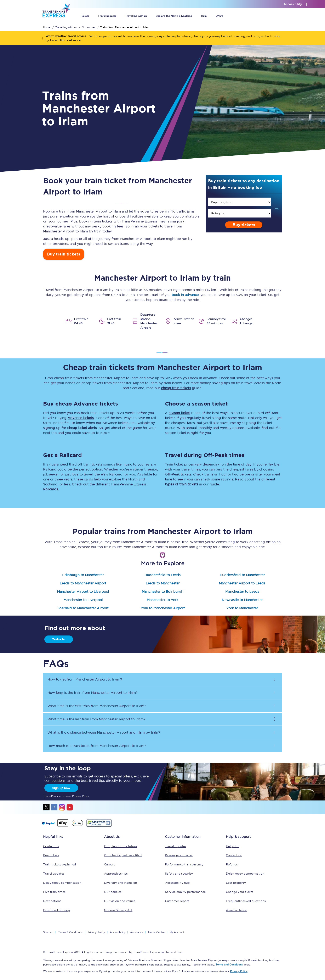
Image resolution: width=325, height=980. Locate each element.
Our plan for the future (121, 846)
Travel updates (107, 16)
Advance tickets (81, 418)
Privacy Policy (96, 932)
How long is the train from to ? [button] (93, 693)
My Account (177, 932)
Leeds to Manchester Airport (83, 583)
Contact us (51, 846)
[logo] (56, 23)
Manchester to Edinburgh (162, 591)
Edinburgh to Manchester (83, 575)
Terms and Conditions (229, 965)
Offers (219, 16)
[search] (240, 202)
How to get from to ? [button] (85, 679)
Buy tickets (244, 225)
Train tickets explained (59, 864)
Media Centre (156, 932)
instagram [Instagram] (62, 807)
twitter (47, 807)
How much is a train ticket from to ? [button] (97, 746)
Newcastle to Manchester (242, 600)
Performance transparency (184, 864)
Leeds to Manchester (163, 583)
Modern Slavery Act (118, 910)
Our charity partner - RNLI (123, 855)
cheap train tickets (176, 388)
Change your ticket (240, 892)
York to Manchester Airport (163, 608)
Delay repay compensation (62, 883)
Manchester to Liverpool (83, 600)
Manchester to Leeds (242, 591)
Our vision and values (120, 901)
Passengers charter (179, 855)
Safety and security (179, 874)
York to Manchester (242, 608)
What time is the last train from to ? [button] (96, 719)
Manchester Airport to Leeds (242, 583)
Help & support (238, 837)
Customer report (177, 901)
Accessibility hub (177, 883)
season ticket (179, 413)
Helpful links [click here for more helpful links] (53, 837)
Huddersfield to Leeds (162, 575)
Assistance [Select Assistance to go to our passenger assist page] (137, 932)
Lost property (236, 883)
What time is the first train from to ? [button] (97, 706)
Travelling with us (136, 16)
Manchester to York (162, 600)
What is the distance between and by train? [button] (104, 732)
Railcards (51, 489)
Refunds (232, 864)
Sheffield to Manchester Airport (83, 608)
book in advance (185, 295)
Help (204, 16)
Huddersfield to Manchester (242, 575)
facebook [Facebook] (54, 807)
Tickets (84, 16)
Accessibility (118, 932)
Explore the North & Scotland (174, 16)
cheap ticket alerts (82, 428)
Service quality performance (185, 892)
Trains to (59, 639)
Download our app (56, 910)
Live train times (54, 892)
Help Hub (233, 846)
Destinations (52, 901)
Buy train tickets (64, 254)
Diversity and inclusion (121, 883)
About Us (112, 837)
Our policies (113, 892)
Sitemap (48, 932)
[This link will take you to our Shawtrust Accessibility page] (99, 826)
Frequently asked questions (246, 901)
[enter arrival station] (240, 213)
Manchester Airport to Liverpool (83, 591)
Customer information (183, 837)
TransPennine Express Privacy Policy (67, 796)
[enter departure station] (240, 202)
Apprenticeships (116, 874)
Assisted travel (237, 910)
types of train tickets (182, 484)
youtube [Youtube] (70, 807)
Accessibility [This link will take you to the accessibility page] (293, 4)
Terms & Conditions (70, 932)
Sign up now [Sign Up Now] (61, 788)
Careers (110, 864)
